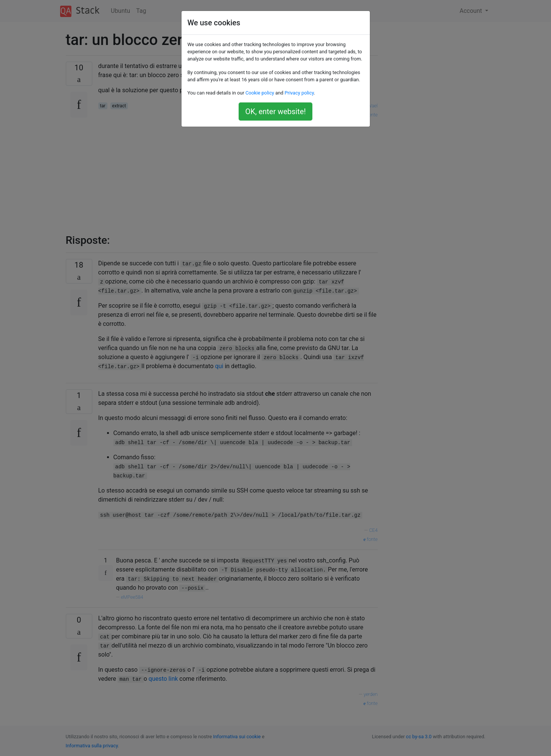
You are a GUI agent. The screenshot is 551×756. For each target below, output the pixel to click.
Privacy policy (299, 93)
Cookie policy (260, 93)
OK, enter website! (275, 112)
